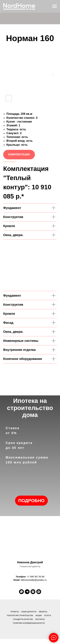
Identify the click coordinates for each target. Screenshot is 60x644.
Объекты (43, 612)
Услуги (47, 616)
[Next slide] (53, 75)
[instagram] (33, 592)
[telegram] (27, 592)
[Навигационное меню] (55, 6)
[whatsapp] (21, 592)
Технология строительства (20, 616)
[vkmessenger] (39, 592)
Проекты (15, 612)
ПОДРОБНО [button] (31, 501)
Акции (39, 616)
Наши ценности (29, 612)
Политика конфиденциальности (29, 623)
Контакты (40, 619)
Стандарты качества (23, 619)
